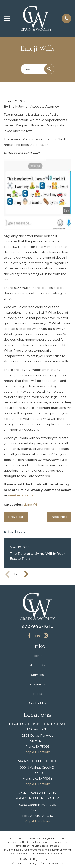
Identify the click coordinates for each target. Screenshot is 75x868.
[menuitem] (17, 864)
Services (37, 675)
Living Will (31, 504)
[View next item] (26, 574)
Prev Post (16, 517)
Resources (37, 684)
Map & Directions (37, 752)
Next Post (59, 517)
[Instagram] (46, 635)
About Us (37, 665)
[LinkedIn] (37, 635)
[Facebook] (29, 635)
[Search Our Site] (49, 69)
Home (37, 656)
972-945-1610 (37, 626)
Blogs (37, 694)
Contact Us (37, 703)
